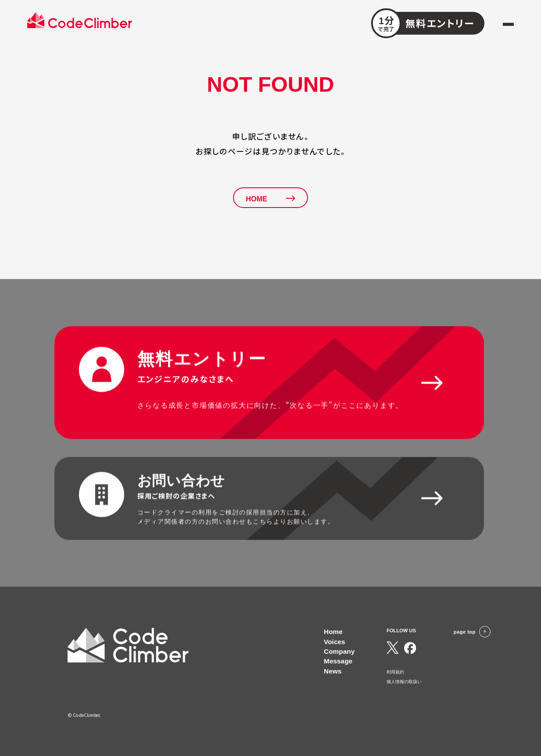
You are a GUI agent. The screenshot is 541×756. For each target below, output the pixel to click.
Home (333, 632)
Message (338, 661)
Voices (335, 642)
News (333, 671)
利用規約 (395, 672)
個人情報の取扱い (404, 682)
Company (339, 651)
